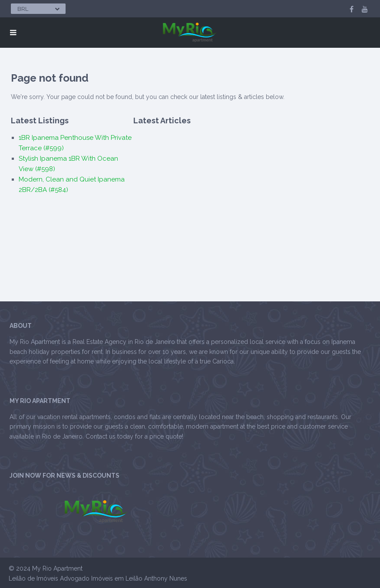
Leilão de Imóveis (33, 578)
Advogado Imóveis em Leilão (101, 578)
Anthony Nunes (166, 578)
